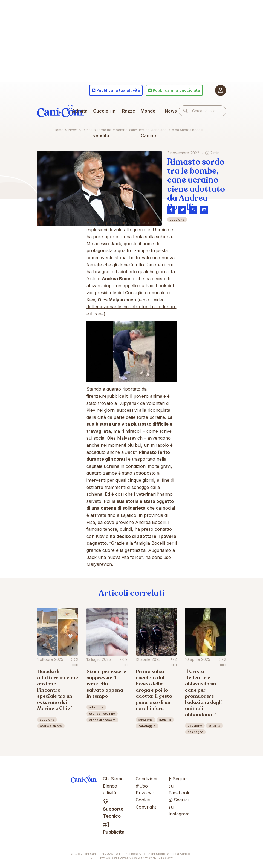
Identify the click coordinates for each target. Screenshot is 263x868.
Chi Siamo (113, 779)
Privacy (144, 793)
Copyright (146, 807)
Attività (80, 111)
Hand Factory (163, 858)
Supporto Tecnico (113, 809)
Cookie (143, 800)
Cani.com (60, 111)
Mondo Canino (148, 123)
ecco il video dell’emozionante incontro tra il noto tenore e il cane (131, 307)
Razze (129, 111)
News (171, 111)
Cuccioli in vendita (104, 123)
